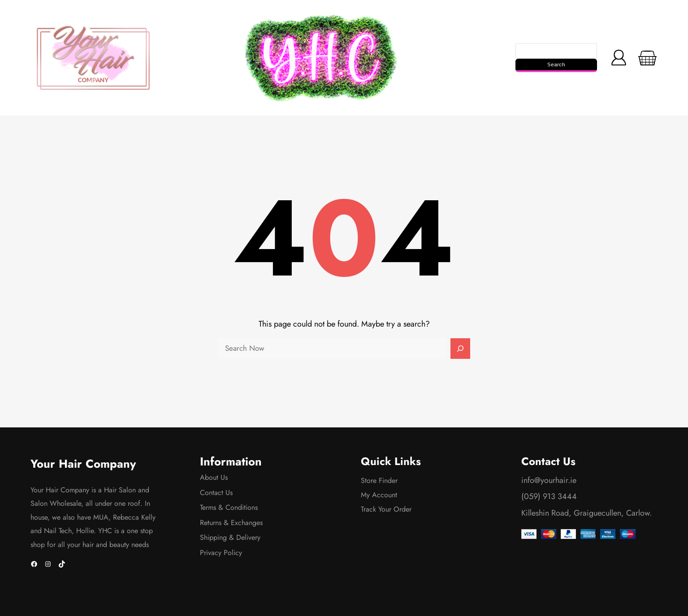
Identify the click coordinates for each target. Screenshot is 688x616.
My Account (379, 495)
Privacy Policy (221, 553)
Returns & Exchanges (231, 523)
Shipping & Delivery (230, 537)
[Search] (460, 349)
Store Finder (379, 480)
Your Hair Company (83, 464)
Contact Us (216, 493)
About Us (214, 477)
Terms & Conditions (229, 507)
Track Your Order (386, 509)
